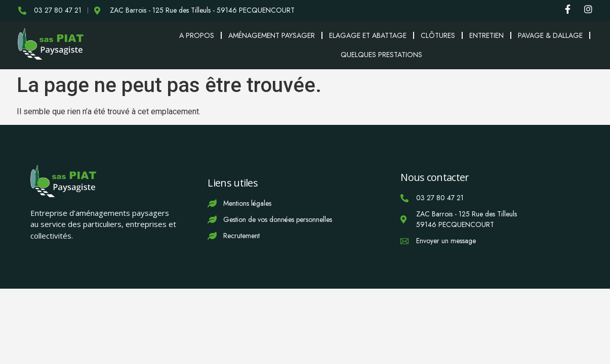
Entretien (486, 35)
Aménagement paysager (272, 35)
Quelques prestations (381, 55)
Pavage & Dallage (550, 35)
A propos (197, 35)
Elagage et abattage (368, 35)
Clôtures (438, 35)
